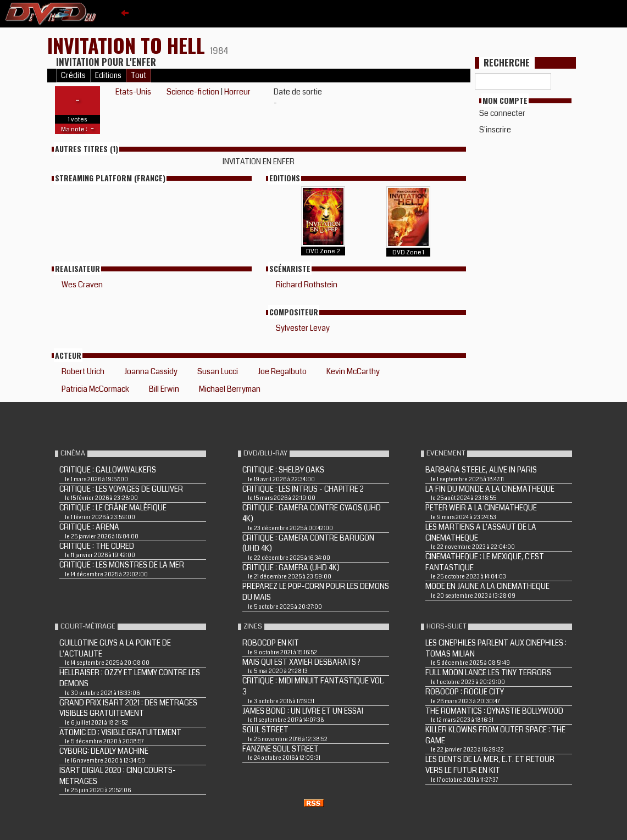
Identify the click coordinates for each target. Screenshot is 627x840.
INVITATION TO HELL (129, 45)
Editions (108, 76)
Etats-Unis (133, 92)
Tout (138, 76)
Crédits (73, 76)
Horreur (237, 92)
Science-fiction (193, 92)
